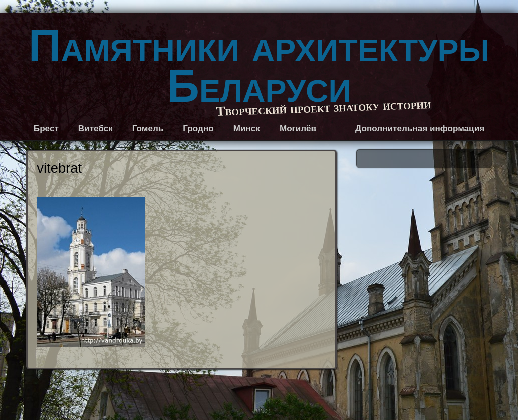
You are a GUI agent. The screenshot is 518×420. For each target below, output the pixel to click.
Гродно (198, 128)
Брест (46, 128)
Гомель (148, 128)
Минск (247, 128)
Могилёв (298, 128)
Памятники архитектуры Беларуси (259, 66)
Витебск (95, 128)
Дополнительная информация (420, 128)
